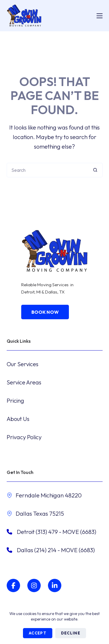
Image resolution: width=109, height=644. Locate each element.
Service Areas (24, 382)
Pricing (15, 401)
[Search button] (95, 170)
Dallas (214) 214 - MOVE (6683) (56, 550)
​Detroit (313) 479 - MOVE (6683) (57, 532)
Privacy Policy (24, 437)
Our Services (23, 364)
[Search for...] (47, 170)
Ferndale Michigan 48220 (49, 495)
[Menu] (100, 16)
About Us (18, 419)
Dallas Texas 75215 (40, 513)
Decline (71, 633)
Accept (38, 633)
